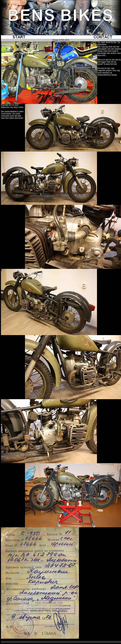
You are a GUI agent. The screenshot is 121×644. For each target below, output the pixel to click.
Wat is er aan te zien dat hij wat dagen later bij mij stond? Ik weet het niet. (109, 62)
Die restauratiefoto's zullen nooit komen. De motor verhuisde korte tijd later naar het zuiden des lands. (12, 115)
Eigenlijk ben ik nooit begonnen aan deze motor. (12, 106)
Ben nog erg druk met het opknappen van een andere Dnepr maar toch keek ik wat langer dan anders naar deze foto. (109, 51)
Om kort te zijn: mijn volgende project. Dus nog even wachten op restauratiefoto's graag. (109, 72)
